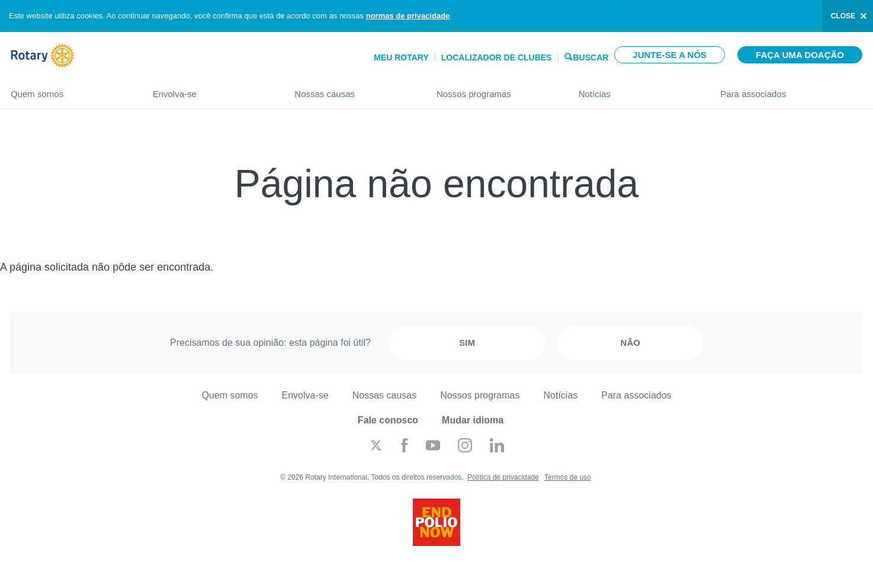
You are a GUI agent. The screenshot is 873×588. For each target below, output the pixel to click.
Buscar (590, 57)
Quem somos (70, 89)
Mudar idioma (473, 420)
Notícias (638, 89)
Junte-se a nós (670, 55)
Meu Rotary (401, 57)
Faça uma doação (800, 55)
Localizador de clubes (497, 57)
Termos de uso (568, 477)
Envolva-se (212, 89)
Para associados (791, 89)
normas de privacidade (408, 16)
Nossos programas (496, 89)
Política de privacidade (503, 477)
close (843, 16)
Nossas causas (354, 89)
